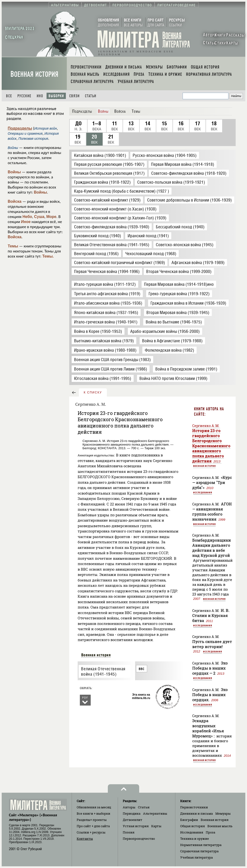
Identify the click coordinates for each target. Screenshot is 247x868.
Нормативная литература (201, 845)
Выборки (56, 96)
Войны (14, 172)
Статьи (91, 96)
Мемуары (223, 813)
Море (51, 217)
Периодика (132, 813)
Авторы (129, 807)
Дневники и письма (196, 813)
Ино (40, 96)
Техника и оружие (195, 839)
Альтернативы (155, 813)
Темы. (48, 256)
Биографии (189, 820)
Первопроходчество (139, 839)
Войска (15, 201)
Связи (74, 96)
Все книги (93, 813)
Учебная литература (196, 857)
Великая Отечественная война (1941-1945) (103, 672)
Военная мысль (220, 826)
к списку (93, 392)
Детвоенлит (133, 820)
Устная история (136, 826)
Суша (39, 217)
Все (9, 96)
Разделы (92, 820)
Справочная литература (199, 851)
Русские (24, 96)
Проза (210, 832)
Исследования (203, 492)
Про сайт (93, 826)
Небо (27, 217)
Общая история (192, 826)
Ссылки (91, 832)
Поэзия (129, 832)
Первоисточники (194, 807)
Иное (26, 222)
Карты (156, 826)
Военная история (34, 74)
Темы (13, 246)
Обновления (94, 807)
